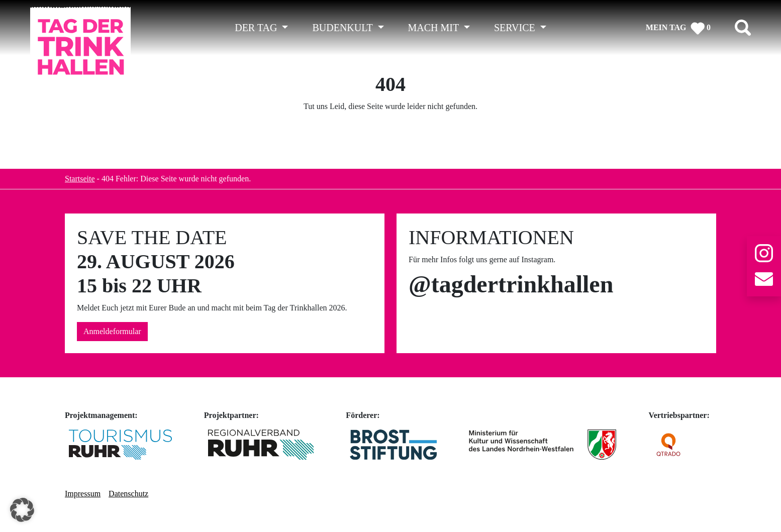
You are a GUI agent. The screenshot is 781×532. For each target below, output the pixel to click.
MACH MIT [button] (435, 28)
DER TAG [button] (257, 28)
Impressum (83, 494)
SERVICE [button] (516, 28)
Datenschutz (128, 494)
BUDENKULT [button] (344, 28)
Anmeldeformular (112, 331)
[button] (22, 510)
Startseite (80, 179)
